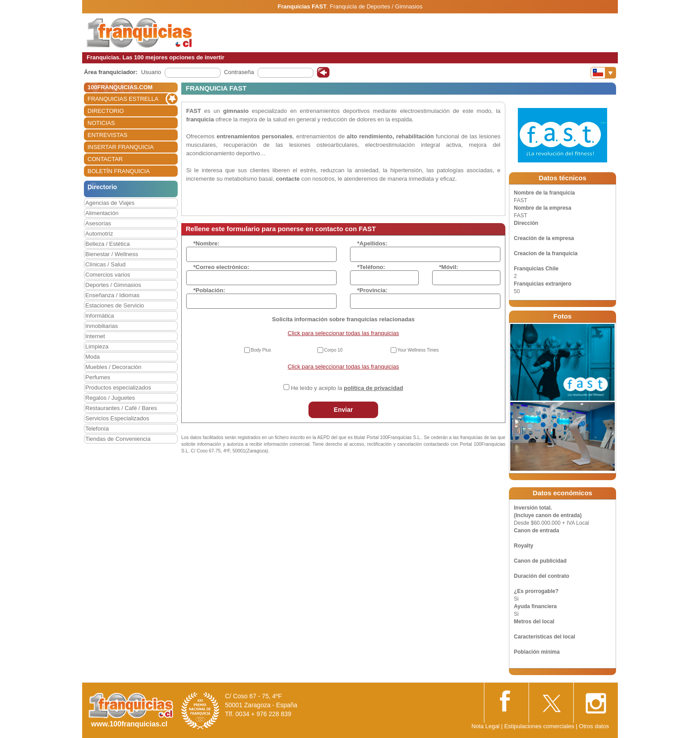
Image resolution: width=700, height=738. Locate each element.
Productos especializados (118, 388)
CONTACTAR (105, 159)
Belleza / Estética (108, 244)
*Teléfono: (371, 267)
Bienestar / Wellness (112, 254)
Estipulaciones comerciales (540, 726)
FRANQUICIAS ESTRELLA (123, 99)
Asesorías (98, 223)
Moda (93, 357)
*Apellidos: (372, 243)
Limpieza (97, 346)
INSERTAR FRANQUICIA (121, 147)
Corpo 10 (333, 350)
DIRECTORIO (106, 111)
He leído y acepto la (347, 388)
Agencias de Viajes (110, 203)
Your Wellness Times (418, 350)
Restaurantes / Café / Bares (121, 408)
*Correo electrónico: (221, 267)
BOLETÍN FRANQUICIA (119, 171)
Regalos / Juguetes (110, 398)
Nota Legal (485, 726)
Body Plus (261, 350)
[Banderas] (603, 73)
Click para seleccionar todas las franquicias (343, 333)
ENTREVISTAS (107, 135)
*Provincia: (372, 290)
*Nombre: (206, 243)
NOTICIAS (101, 123)
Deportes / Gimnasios (113, 285)
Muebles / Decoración (113, 367)
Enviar (344, 410)
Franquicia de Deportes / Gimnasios (376, 6)
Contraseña (239, 72)
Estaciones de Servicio (115, 305)
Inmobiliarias (102, 326)
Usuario (151, 72)
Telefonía (97, 429)
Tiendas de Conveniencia (118, 439)
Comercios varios (108, 275)
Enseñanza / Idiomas (112, 295)
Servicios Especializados (117, 418)
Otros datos (594, 726)
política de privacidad (373, 388)
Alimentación (102, 213)
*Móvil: (449, 267)
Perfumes (98, 377)
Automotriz (99, 234)
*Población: (209, 290)
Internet (95, 336)
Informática (100, 316)
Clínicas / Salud (105, 264)
